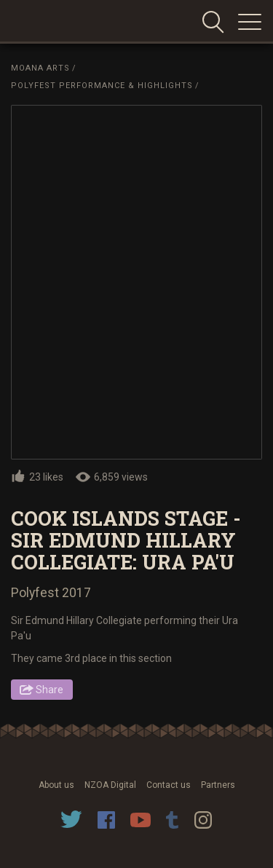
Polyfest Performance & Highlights (102, 86)
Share (50, 690)
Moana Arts (40, 68)
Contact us (169, 785)
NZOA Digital (110, 785)
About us (56, 785)
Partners (218, 785)
